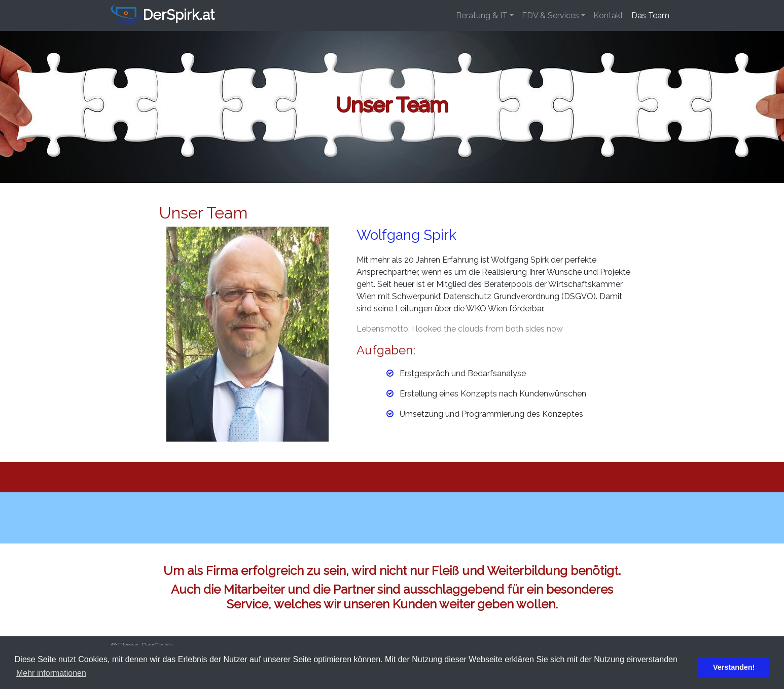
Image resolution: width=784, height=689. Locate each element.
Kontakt (608, 15)
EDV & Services (550, 15)
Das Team (650, 15)
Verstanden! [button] (734, 667)
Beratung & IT (482, 15)
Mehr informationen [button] (51, 673)
